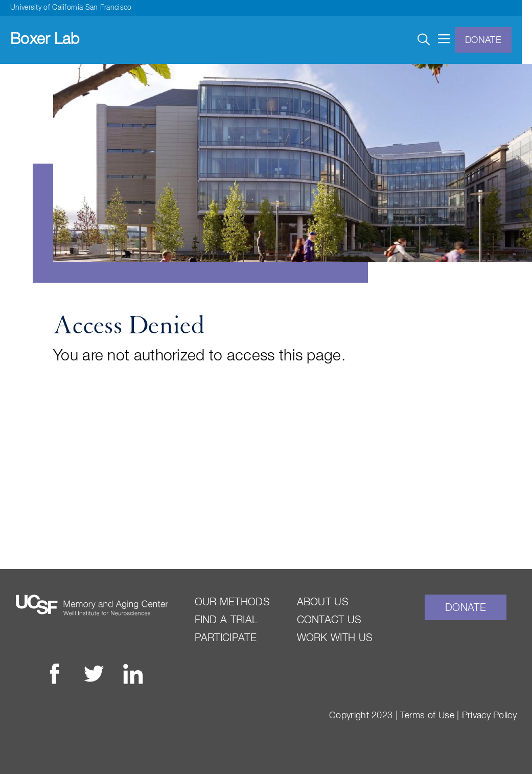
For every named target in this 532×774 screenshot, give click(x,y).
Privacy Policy (489, 716)
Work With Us (335, 638)
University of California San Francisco (71, 8)
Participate (226, 638)
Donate (483, 40)
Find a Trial (226, 620)
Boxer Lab (45, 40)
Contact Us (329, 620)
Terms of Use (427, 716)
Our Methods (232, 602)
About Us (323, 602)
